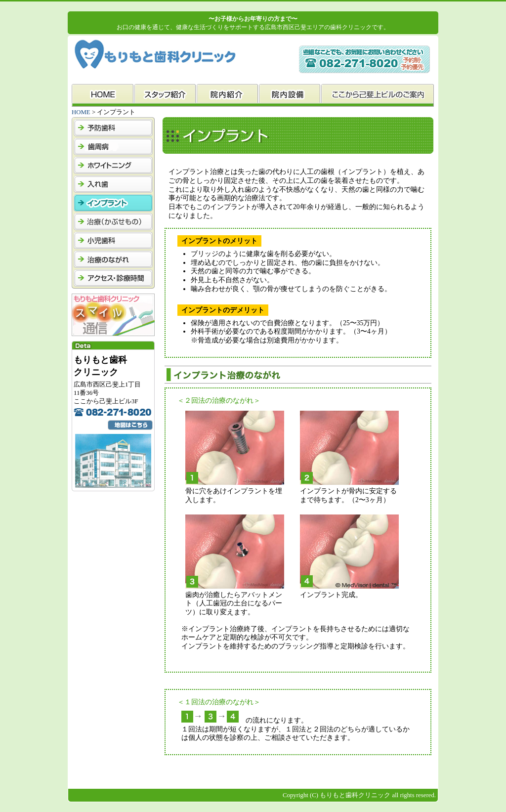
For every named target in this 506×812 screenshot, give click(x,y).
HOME (81, 112)
